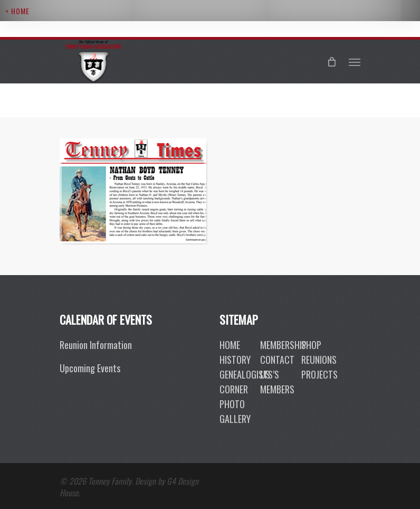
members (277, 389)
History (235, 360)
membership (283, 345)
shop (311, 345)
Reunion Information (96, 345)
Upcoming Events (90, 368)
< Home (17, 11)
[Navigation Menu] (355, 62)
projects (319, 374)
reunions (319, 360)
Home (230, 345)
